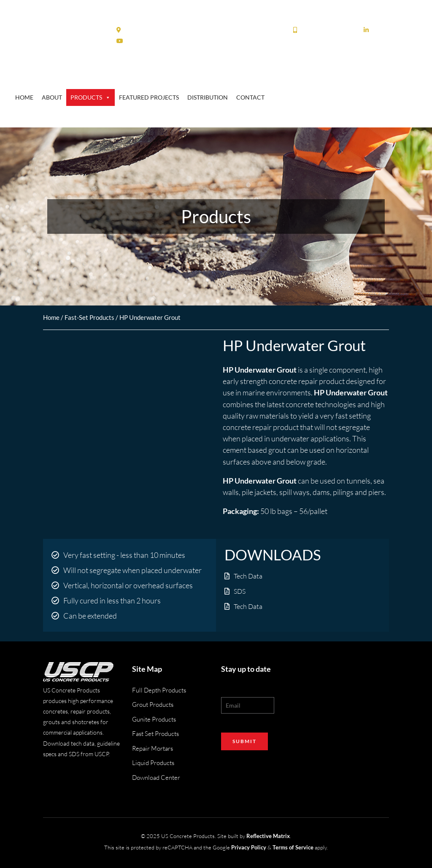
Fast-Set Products (89, 317)
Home (24, 97)
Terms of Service (293, 847)
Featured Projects (149, 97)
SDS (240, 591)
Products (90, 97)
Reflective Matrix (268, 836)
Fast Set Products (155, 734)
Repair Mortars (153, 748)
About (52, 97)
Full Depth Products (159, 690)
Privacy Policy (249, 847)
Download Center (156, 777)
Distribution (208, 97)
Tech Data (248, 576)
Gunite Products (154, 719)
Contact (250, 97)
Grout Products (153, 704)
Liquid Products (153, 763)
